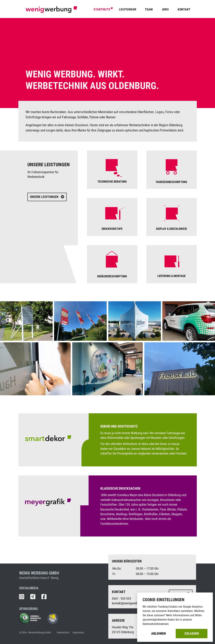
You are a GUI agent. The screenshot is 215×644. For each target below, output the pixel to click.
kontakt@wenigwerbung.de (129, 603)
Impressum (78, 633)
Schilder (83, 117)
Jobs (165, 9)
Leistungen (128, 9)
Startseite (102, 9)
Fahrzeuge (69, 117)
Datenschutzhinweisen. (156, 624)
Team (149, 9)
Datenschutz (63, 633)
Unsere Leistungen (47, 197)
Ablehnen (159, 634)
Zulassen (192, 634)
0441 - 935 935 (121, 599)
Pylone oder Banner (102, 117)
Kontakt (184, 9)
